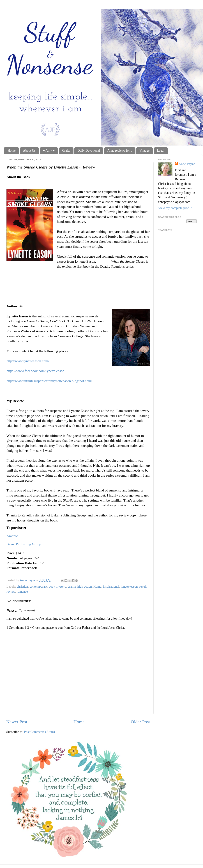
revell (143, 587)
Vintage (144, 151)
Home (12, 151)
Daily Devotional (89, 151)
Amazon (12, 536)
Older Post (140, 722)
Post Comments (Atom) (39, 732)
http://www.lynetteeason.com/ (28, 361)
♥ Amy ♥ (49, 151)
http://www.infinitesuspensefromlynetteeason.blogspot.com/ (49, 381)
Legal (161, 151)
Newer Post (17, 722)
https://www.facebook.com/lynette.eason (35, 371)
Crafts (66, 151)
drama (72, 587)
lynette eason (129, 587)
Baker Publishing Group (24, 544)
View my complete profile (175, 208)
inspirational (111, 587)
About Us (29, 151)
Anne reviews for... (120, 151)
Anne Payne (187, 164)
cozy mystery (57, 587)
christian (22, 587)
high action (85, 587)
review (11, 592)
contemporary (38, 587)
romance (22, 592)
